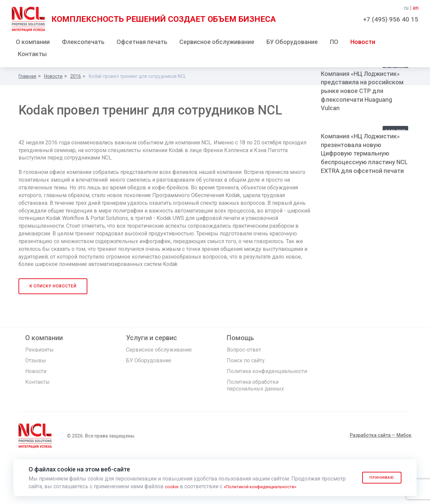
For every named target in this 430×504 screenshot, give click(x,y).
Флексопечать (83, 43)
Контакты (32, 55)
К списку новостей (53, 330)
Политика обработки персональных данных (255, 429)
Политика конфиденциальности (267, 415)
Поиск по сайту (246, 404)
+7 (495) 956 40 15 (391, 19)
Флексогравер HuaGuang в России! (359, 165)
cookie (173, 486)
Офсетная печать (142, 43)
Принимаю (377, 477)
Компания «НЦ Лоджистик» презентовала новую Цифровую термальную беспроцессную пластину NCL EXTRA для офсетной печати (364, 277)
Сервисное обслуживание (217, 43)
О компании (33, 43)
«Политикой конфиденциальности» (271, 486)
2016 (76, 78)
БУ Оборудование (292, 43)
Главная (27, 78)
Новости (363, 43)
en (416, 8)
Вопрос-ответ (244, 394)
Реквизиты (39, 394)
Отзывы (36, 404)
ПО (334, 43)
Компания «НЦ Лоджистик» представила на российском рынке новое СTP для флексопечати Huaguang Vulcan (362, 215)
